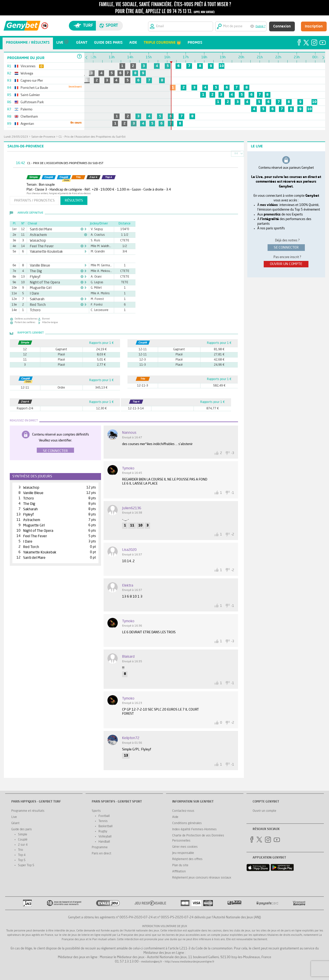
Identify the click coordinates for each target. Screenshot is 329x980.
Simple (23, 835)
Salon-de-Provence (43, 137)
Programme (100, 847)
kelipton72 (131, 738)
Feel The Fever (39, 246)
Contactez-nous (183, 811)
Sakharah (36, 299)
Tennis (103, 821)
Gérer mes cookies (185, 847)
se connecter (286, 248)
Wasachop (36, 241)
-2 (233, 535)
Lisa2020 (129, 550)
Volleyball (105, 837)
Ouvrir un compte (264, 811)
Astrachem (37, 235)
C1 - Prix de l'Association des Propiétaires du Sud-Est (92, 137)
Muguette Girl (39, 288)
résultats (74, 201)
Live (14, 817)
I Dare (34, 294)
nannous (129, 433)
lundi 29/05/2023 (16, 137)
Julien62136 (132, 508)
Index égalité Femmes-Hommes (194, 830)
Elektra (128, 586)
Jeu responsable (183, 853)
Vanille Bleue (38, 266)
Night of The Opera (42, 282)
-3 (233, 453)
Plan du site (180, 865)
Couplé (23, 840)
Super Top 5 (26, 865)
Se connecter (55, 451)
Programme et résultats (28, 811)
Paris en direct (102, 854)
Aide (175, 817)
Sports (96, 811)
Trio (21, 850)
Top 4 (22, 855)
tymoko (128, 468)
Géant (15, 823)
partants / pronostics (34, 201)
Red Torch (36, 305)
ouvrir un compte (286, 264)
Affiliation (179, 872)
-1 (233, 493)
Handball (104, 842)
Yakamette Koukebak (43, 252)
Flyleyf (34, 277)
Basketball (106, 826)
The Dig (35, 271)
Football (104, 816)
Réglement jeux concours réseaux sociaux (202, 878)
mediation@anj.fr (152, 962)
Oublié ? (261, 27)
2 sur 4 (23, 845)
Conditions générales (187, 823)
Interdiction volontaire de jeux (165, 926)
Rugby (103, 832)
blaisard (128, 657)
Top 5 (22, 860)
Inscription (314, 26)
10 (222, 66)
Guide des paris (22, 830)
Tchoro (34, 310)
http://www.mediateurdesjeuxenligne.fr (190, 962)
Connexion (282, 26)
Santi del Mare (39, 229)
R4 (236, 154)
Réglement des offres (187, 859)
